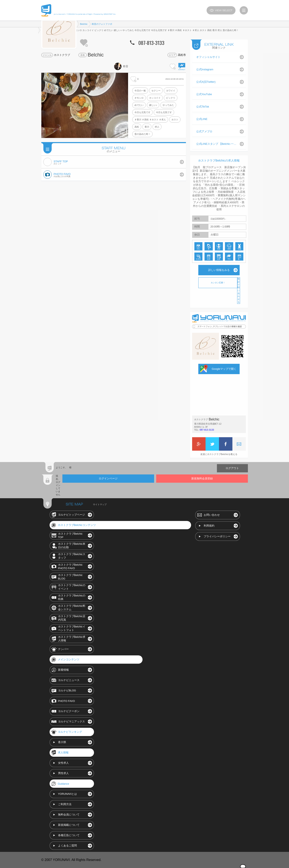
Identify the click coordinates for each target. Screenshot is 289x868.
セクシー (156, 91)
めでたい (139, 105)
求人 (157, 127)
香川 (147, 127)
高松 (137, 127)
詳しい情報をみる (219, 270)
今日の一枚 (140, 91)
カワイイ (171, 91)
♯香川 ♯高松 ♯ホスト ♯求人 (150, 120)
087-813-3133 (207, 430)
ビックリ (171, 98)
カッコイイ (155, 98)
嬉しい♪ (153, 105)
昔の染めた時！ (142, 134)
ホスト (175, 120)
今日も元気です (142, 112)
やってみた (168, 105)
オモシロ (139, 98)
